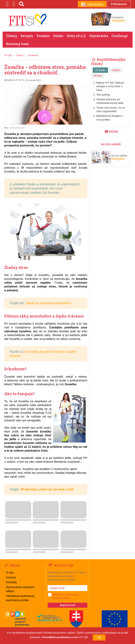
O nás (10, 572)
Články (12, 36)
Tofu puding (103, 94)
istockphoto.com (17, 128)
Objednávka (99, 36)
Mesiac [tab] (98, 75)
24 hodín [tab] (100, 70)
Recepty (27, 36)
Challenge (120, 36)
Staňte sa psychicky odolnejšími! (48, 303)
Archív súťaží (111, 144)
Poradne (43, 36)
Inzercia (11, 577)
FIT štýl (8, 55)
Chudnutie (33, 55)
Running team (17, 44)
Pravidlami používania (56, 637)
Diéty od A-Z (76, 36)
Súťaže (58, 36)
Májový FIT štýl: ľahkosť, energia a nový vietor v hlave (110, 86)
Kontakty (11, 582)
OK (99, 637)
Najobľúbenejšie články (108, 61)
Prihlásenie (119, 4)
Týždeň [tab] (116, 70)
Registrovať (67, 605)
